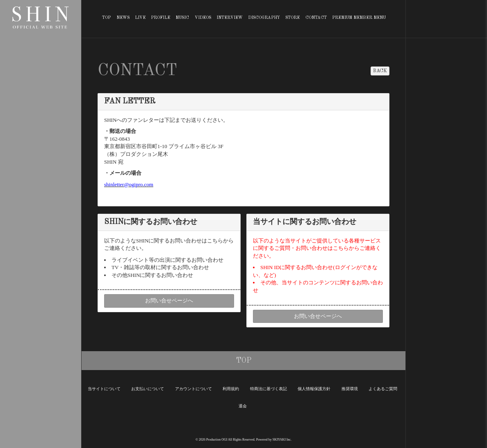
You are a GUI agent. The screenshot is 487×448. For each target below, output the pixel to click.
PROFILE (160, 18)
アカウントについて (193, 389)
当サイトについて (104, 389)
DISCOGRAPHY (264, 18)
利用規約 (231, 389)
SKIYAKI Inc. (282, 440)
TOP (106, 18)
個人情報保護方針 (314, 389)
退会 (243, 406)
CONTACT (316, 18)
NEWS (123, 18)
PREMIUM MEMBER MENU (359, 18)
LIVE (140, 18)
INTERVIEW (230, 18)
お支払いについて (148, 389)
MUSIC (182, 18)
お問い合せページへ (169, 301)
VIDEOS (203, 18)
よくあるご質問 (383, 389)
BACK (380, 71)
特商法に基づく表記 (269, 389)
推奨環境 (350, 389)
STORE (292, 18)
